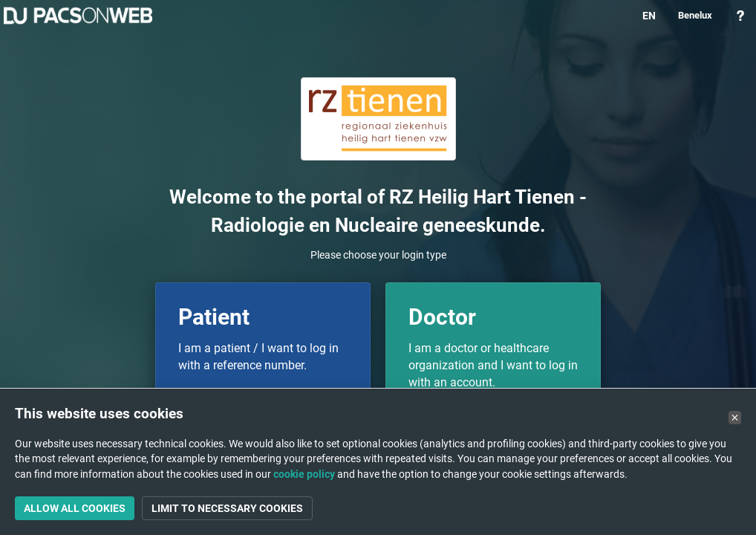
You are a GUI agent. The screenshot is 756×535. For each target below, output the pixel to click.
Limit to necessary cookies (227, 508)
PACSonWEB (78, 16)
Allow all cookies (75, 508)
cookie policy (304, 474)
